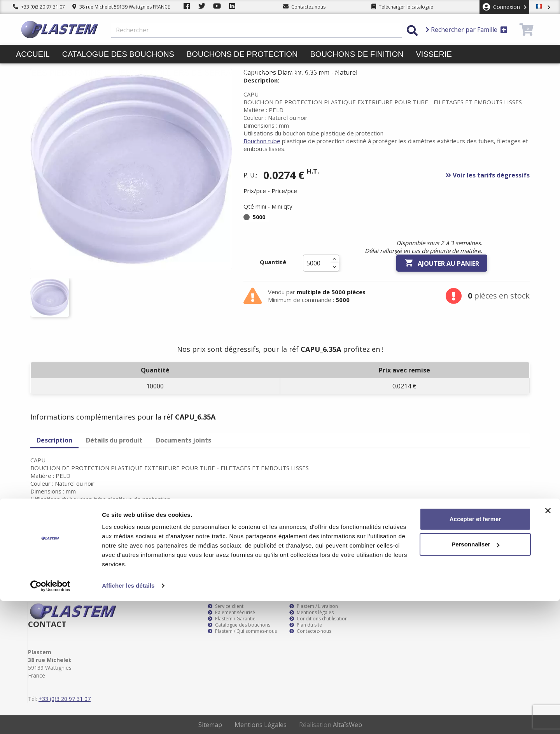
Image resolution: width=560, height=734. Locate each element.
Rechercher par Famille (466, 30)
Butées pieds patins (59, 73)
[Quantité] (317, 263)
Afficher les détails (128, 719)
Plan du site (306, 625)
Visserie (434, 54)
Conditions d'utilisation (318, 619)
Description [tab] (54, 440)
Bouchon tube (262, 141)
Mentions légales (311, 613)
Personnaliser (475, 677)
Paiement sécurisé (231, 613)
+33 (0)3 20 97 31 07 (39, 7)
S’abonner (516, 539)
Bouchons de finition (357, 54)
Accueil (33, 54)
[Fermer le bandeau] (548, 644)
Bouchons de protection (242, 54)
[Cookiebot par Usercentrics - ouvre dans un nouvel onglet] (50, 719)
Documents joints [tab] (184, 440)
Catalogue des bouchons (118, 54)
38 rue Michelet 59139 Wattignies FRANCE (121, 7)
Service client (226, 606)
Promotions (312, 73)
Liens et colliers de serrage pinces (194, 73)
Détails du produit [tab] (114, 440)
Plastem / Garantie (232, 619)
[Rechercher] (256, 30)
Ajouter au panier (442, 263)
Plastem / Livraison (314, 606)
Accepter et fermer (475, 652)
